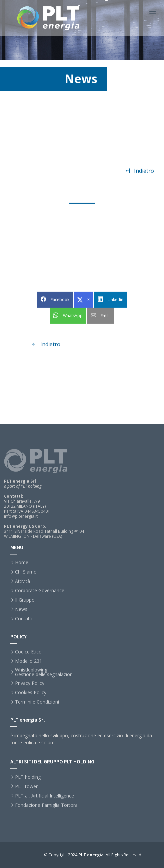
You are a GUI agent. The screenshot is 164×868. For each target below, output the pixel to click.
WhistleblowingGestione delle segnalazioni (44, 672)
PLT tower (26, 786)
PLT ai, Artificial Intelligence (44, 796)
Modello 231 (28, 661)
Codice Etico (28, 652)
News (21, 609)
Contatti (24, 619)
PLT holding (28, 777)
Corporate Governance (40, 591)
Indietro (140, 175)
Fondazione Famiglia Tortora (46, 805)
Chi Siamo (26, 572)
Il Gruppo (25, 600)
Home (22, 563)
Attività (22, 581)
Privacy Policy (30, 683)
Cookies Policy (31, 693)
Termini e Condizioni (37, 702)
